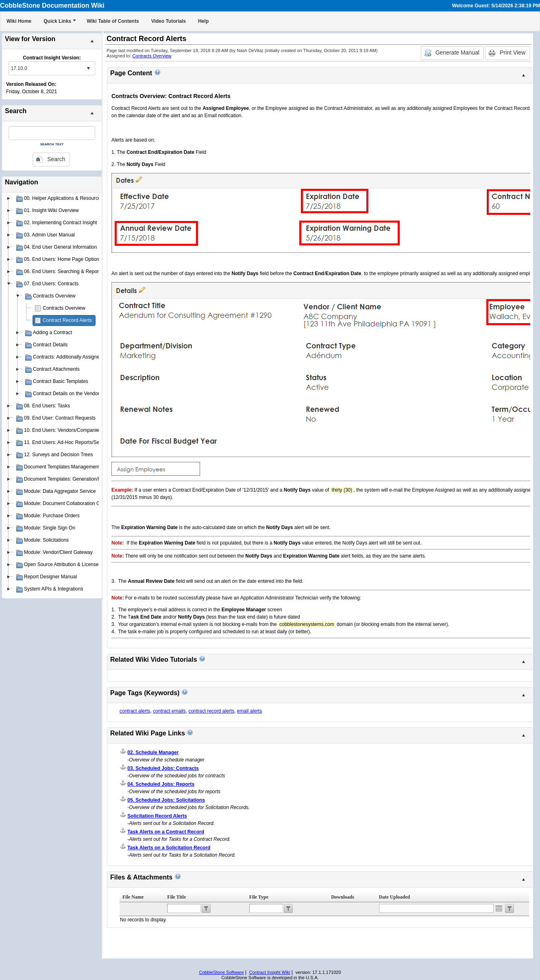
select (88, 68)
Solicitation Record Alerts (157, 816)
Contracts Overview (64, 308)
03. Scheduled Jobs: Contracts (163, 768)
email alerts (249, 711)
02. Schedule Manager (153, 752)
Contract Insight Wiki (270, 972)
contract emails (169, 711)
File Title (176, 897)
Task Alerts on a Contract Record (166, 832)
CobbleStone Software (221, 972)
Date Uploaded (394, 897)
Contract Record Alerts (67, 320)
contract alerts (135, 711)
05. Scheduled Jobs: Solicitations (166, 800)
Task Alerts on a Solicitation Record (169, 848)
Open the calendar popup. (499, 908)
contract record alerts (211, 711)
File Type (259, 897)
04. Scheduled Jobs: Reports (161, 784)
